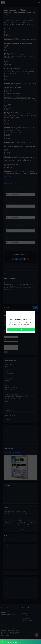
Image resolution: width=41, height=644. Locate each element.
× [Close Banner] (39, 642)
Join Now (21, 330)
